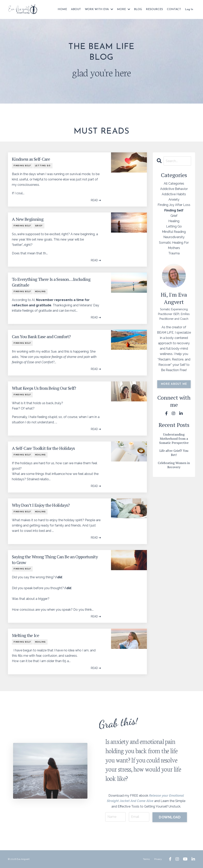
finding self (22, 166)
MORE (124, 9)
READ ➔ (96, 200)
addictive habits (174, 194)
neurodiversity (174, 237)
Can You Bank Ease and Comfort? (41, 337)
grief (39, 226)
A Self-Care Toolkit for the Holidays (43, 448)
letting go (43, 166)
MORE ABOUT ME (174, 384)
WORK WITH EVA (99, 9)
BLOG (138, 9)
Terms (146, 859)
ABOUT (76, 9)
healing (41, 292)
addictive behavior (174, 189)
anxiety (174, 200)
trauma (174, 253)
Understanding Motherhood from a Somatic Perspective (174, 439)
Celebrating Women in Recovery (174, 465)
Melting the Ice (25, 635)
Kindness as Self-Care (31, 159)
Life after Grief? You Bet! (174, 453)
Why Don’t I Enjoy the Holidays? (41, 505)
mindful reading (174, 232)
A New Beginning (28, 219)
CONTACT (174, 9)
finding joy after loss (174, 205)
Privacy (158, 859)
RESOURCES (154, 9)
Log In (189, 9)
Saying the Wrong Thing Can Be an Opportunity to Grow (55, 560)
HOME (62, 9)
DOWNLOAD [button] (170, 817)
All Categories (174, 184)
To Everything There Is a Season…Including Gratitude (51, 282)
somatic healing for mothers (174, 245)
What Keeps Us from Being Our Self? (44, 388)
